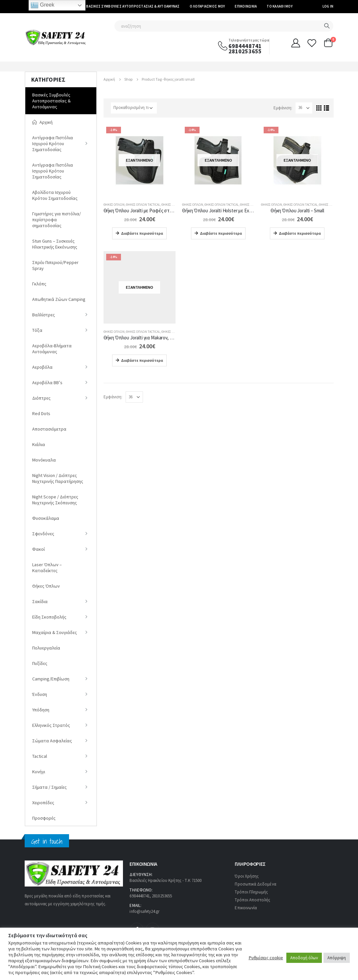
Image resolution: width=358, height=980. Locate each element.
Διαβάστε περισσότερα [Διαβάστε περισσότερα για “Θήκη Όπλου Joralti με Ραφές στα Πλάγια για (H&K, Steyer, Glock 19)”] (142, 233)
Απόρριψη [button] (337, 958)
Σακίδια (40, 601)
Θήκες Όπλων (114, 205)
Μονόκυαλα (44, 460)
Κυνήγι (39, 772)
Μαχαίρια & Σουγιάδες (55, 632)
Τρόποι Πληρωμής (251, 892)
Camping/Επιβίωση (51, 679)
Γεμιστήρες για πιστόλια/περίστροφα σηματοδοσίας (57, 220)
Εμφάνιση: (283, 108)
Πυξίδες (40, 663)
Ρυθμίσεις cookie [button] (266, 958)
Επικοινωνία (246, 6)
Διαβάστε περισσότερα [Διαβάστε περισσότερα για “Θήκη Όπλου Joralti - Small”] (300, 233)
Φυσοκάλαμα (46, 518)
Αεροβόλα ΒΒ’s (47, 383)
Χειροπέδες (43, 803)
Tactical (40, 756)
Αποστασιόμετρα (49, 429)
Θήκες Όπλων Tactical (143, 205)
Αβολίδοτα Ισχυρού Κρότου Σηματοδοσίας (55, 195)
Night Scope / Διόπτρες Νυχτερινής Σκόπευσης (55, 500)
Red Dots (41, 413)
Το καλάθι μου (280, 6)
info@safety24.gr (144, 911)
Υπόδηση (41, 710)
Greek (42, 5)
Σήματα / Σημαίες (49, 787)
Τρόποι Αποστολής (252, 900)
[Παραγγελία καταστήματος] (134, 108)
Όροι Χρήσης (247, 876)
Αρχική (42, 122)
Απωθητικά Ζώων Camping (59, 299)
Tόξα (37, 330)
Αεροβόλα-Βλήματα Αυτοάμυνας (52, 349)
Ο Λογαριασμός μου (207, 6)
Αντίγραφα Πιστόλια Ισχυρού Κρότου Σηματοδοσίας (53, 144)
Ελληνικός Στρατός (51, 725)
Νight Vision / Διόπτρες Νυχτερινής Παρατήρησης (58, 478)
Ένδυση (40, 694)
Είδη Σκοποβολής (49, 617)
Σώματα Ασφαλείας (52, 741)
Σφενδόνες (43, 534)
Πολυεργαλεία (46, 648)
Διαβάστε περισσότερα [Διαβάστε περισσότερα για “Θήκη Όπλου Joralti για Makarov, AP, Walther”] (142, 360)
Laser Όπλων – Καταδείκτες (47, 568)
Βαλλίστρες (44, 315)
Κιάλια (39, 444)
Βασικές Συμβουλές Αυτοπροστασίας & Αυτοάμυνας (133, 6)
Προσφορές (44, 818)
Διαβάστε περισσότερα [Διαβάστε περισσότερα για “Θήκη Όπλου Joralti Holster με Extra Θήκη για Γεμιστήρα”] (221, 233)
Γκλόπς (39, 284)
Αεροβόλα (42, 367)
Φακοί (38, 549)
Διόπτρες (41, 398)
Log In (328, 6)
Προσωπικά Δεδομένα (255, 884)
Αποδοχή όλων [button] (304, 958)
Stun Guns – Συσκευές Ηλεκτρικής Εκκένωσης (55, 244)
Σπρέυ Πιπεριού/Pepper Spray (55, 265)
